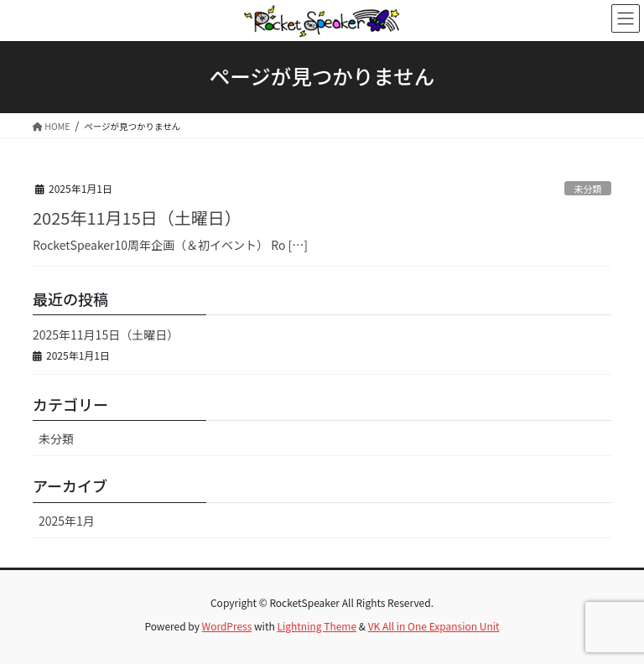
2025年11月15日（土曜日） (137, 218)
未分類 (588, 189)
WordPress (227, 626)
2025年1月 (67, 521)
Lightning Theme (317, 626)
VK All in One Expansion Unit (434, 626)
